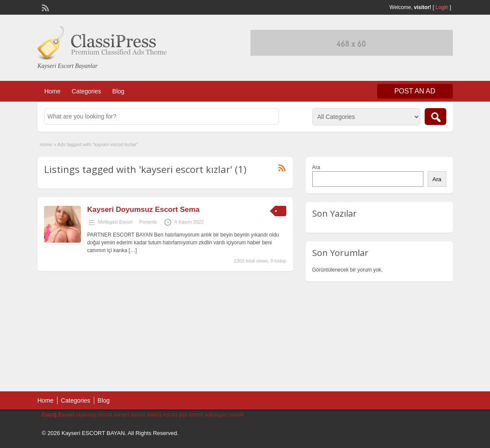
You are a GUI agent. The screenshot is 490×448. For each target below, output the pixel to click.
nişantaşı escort (94, 415)
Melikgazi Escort (115, 222)
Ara (316, 167)
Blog (118, 91)
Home (53, 91)
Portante (148, 222)
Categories (86, 91)
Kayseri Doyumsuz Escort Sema (144, 210)
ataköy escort (162, 415)
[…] (133, 250)
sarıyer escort (130, 415)
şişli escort (191, 415)
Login (442, 7)
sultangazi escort (224, 415)
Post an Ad (415, 91)
